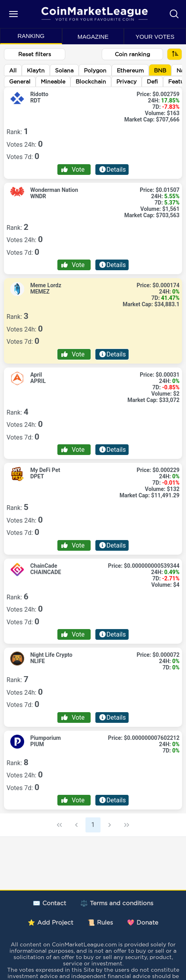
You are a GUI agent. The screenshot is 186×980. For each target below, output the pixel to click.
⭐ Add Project (50, 922)
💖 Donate (143, 922)
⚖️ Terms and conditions (117, 903)
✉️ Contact (49, 903)
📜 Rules (100, 922)
